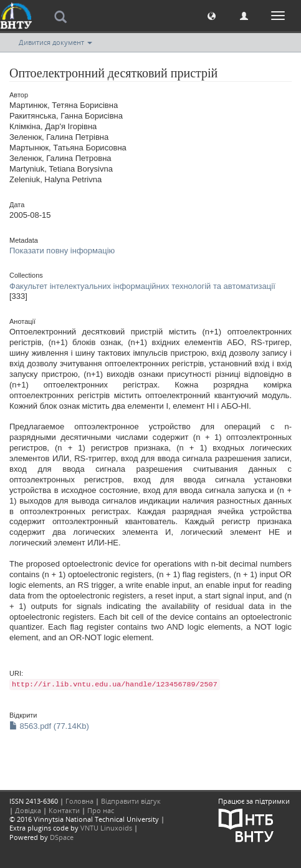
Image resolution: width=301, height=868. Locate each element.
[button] (212, 15)
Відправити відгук (131, 801)
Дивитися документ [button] (55, 42)
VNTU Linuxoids (106, 828)
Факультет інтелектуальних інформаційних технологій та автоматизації (142, 286)
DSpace (62, 837)
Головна (79, 801)
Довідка (28, 810)
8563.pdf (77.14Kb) (49, 726)
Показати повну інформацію (62, 251)
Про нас (101, 810)
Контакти (64, 810)
